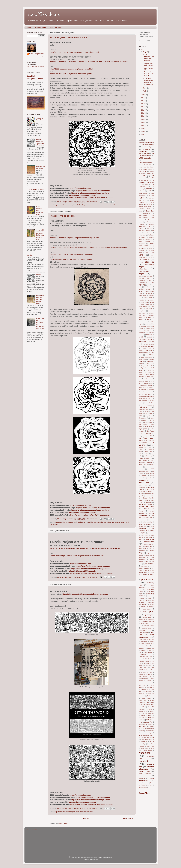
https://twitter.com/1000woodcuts (82, 195)
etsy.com (146, 330)
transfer (152, 711)
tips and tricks (143, 711)
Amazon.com (143, 171)
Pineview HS (148, 546)
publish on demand (148, 607)
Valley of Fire (148, 722)
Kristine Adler (148, 422)
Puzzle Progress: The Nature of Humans (69, 37)
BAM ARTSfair (148, 205)
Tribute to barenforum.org (40, 120)
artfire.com (142, 191)
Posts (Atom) (64, 823)
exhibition (149, 335)
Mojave (144, 476)
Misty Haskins (150, 473)
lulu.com (146, 454)
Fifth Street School (149, 344)
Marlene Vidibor (143, 465)
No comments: (92, 202)
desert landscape (146, 304)
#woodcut (69, 205)
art (144, 176)
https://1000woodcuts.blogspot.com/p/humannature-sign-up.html (74, 52)
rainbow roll (142, 619)
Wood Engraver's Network (146, 735)
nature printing (150, 496)
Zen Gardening (143, 787)
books (148, 231)
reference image (147, 628)
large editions (143, 425)
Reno (140, 639)
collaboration (144, 259)
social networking (144, 679)
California (148, 233)
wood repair (151, 746)
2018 (143, 101)
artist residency (143, 193)
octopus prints (143, 520)
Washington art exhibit (145, 724)
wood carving (146, 733)
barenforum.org (143, 215)
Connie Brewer (143, 283)
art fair (152, 178)
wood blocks (150, 731)
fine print (149, 350)
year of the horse (143, 783)
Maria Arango (144, 458)
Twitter (143, 716)
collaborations (143, 269)
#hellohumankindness (146, 143)
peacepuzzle (149, 542)
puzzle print (54, 524)
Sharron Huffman (146, 672)
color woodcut (148, 276)
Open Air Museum (145, 524)
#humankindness (148, 145)
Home (29, 28)
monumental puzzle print (106, 205)
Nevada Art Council (145, 505)
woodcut (143, 761)
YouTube (150, 785)
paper (143, 533)
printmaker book (150, 577)
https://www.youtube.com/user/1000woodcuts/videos (92, 198)
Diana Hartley (143, 306)
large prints (143, 429)
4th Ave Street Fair (147, 165)
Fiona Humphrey (143, 353)
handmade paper (143, 381)
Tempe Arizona (146, 698)
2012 (143, 119)
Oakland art (148, 518)
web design (143, 726)
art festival (145, 180)
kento (140, 416)
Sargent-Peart (143, 655)
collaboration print (94, 522)
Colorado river (144, 278)
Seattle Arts (143, 668)
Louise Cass (148, 452)
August (146, 52)
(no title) (30, 255)
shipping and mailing (145, 674)
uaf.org (150, 716)
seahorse (149, 665)
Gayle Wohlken (150, 355)
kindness (144, 420)
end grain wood (145, 326)
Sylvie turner (151, 696)
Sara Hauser (148, 652)
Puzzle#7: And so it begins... (63, 216)
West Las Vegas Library (147, 729)
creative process (145, 289)
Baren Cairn (150, 211)
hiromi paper (142, 387)
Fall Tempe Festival (145, 339)
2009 (143, 128)
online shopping (148, 522)
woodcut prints (144, 771)
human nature (106, 522)
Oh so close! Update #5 (36, 189)
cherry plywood (144, 242)
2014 (143, 113)
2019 (143, 98)
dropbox (141, 320)
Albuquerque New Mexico (146, 167)
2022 (143, 49)
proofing (152, 605)
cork (148, 285)
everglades (142, 333)
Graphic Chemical (146, 366)
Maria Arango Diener (37, 54)
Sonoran (149, 681)
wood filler (144, 742)
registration (143, 630)
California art (142, 235)
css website (148, 293)
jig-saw (147, 411)
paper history (145, 535)
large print (148, 427)
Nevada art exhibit (146, 507)
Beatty (146, 218)
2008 (143, 131)
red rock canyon (149, 626)
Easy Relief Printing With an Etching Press (40, 299)
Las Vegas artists (147, 436)
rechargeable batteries (148, 621)
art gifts (145, 185)
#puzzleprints (60, 205)
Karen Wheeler (148, 414)
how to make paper (145, 394)
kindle (153, 418)
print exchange (149, 564)
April (145, 91)
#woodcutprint (78, 205)
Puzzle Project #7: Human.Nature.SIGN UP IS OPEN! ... (148, 72)
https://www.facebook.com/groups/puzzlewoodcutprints (71, 74)
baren (140, 211)
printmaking (148, 579)
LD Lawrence (150, 440)
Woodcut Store (41, 28)
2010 (143, 125)
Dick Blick (149, 309)
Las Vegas (151, 431)
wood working (148, 750)
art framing (151, 182)
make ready (148, 456)
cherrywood (142, 244)
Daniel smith (148, 298)
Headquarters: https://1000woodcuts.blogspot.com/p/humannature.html (77, 556)
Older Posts (128, 818)
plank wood (142, 549)
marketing (149, 463)
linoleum (141, 449)
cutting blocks (142, 296)
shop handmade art (145, 676)
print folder (144, 566)
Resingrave (144, 642)
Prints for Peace (144, 600)
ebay (148, 320)
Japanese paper (143, 409)
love (140, 454)
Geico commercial (146, 357)
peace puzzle (150, 539)
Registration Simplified (40, 167)
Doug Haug (142, 311)
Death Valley (144, 302)
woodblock (145, 753)
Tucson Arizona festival (148, 713)
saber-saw (143, 650)
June (145, 88)
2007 (143, 134)
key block (149, 416)
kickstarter (142, 418)
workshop (142, 778)
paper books (151, 533)
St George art (150, 687)
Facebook (149, 337)
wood (142, 731)
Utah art (141, 718)
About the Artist (56, 28)
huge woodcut (143, 401)
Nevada (148, 502)
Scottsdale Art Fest (145, 657)
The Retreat (149, 709)
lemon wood (144, 443)
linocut (149, 447)
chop (150, 248)
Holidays (152, 390)
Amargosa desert (146, 169)
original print (143, 526)
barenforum (146, 213)
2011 (143, 122)
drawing (149, 317)
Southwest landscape (145, 683)
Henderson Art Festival (145, 385)
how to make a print (146, 392)
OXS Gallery (150, 531)
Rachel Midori (147, 617)
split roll (142, 685)
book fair (141, 231)
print (146, 562)
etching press (150, 328)
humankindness (150, 403)
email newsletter (150, 324)
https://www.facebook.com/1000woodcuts (93, 191)
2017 (143, 104)
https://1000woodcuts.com (81, 188)
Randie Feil (151, 619)
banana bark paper (145, 207)
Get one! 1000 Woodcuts (35, 67)
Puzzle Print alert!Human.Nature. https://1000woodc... (148, 81)
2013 (143, 116)
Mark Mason (143, 460)
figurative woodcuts (90, 205)
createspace (148, 287)
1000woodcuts (145, 158)
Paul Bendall (149, 537)
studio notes (148, 692)
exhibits (141, 337)
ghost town (142, 359)
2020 (143, 95)
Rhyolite (152, 642)
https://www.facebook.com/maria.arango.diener (90, 193)
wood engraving (148, 737)
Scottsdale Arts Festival (145, 659)
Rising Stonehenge (146, 644)
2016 (143, 107)
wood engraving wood (148, 739)
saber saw (151, 648)
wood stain (144, 748)
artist (149, 191)
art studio (149, 189)
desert (152, 302)
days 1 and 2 (150, 300)
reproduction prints (149, 639)
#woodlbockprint (82, 522)
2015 (143, 110)
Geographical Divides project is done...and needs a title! (40, 235)
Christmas (141, 250)
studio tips (142, 694)
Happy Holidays (148, 383)
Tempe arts (142, 700)
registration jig (143, 632)
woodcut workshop (145, 774)
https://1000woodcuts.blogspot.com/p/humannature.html (71, 69)
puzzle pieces (146, 609)
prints (150, 598)
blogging (149, 228)
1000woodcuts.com (145, 163)
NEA (142, 502)
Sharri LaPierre (150, 670)
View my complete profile (35, 57)
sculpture (147, 663)
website (152, 726)
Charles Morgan (148, 239)
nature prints (150, 500)
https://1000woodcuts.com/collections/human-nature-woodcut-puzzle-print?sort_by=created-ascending (89, 62)
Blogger (141, 228)
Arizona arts (150, 174)
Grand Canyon (150, 364)
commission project (145, 280)
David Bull (142, 300)
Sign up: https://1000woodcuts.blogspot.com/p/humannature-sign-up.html (85, 548)
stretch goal (144, 689)
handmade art (148, 379)
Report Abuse (145, 793)
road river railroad (144, 646)
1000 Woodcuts (92, 857)
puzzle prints (150, 615)
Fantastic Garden (146, 341)
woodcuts (142, 776)
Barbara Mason (144, 209)
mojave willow (148, 478)
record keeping (145, 624)
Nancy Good (151, 489)
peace (141, 539)
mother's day (143, 485)
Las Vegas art (148, 433)
